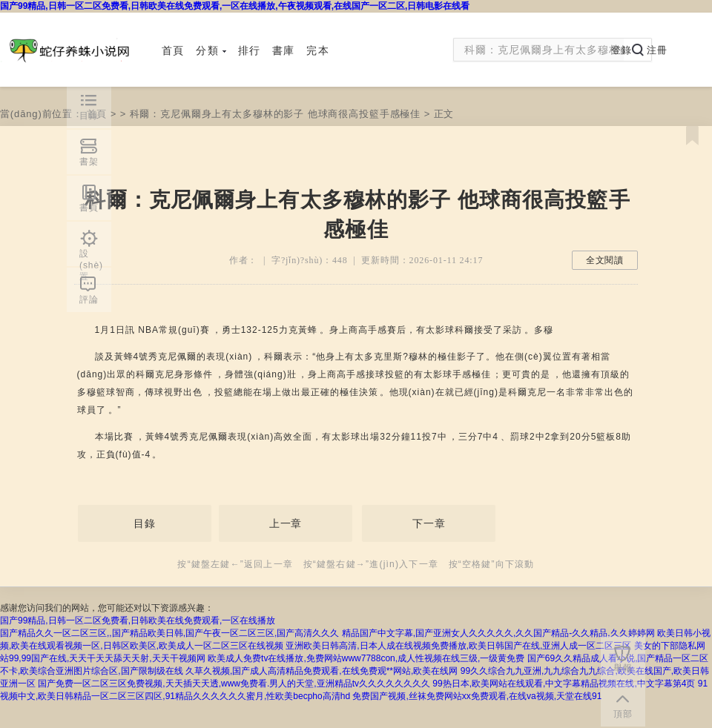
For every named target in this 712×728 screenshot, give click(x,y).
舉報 (623, 668)
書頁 (89, 208)
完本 (317, 50)
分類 (211, 50)
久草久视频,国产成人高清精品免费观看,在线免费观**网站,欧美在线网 (322, 671)
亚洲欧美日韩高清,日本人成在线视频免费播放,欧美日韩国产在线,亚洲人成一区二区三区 (458, 646)
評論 (89, 300)
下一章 (429, 523)
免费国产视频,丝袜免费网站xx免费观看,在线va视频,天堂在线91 (477, 696)
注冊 (657, 50)
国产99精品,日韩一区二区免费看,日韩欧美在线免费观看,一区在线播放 (138, 621)
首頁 (173, 50)
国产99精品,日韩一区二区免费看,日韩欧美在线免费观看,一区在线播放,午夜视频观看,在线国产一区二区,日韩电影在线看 (235, 6)
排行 (249, 50)
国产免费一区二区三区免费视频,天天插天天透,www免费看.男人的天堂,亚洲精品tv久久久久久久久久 (234, 684)
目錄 (145, 523)
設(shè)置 (91, 257)
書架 (89, 162)
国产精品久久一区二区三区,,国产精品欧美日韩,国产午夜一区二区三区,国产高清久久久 (169, 633)
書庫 (283, 50)
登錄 (622, 50)
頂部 (623, 714)
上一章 (286, 523)
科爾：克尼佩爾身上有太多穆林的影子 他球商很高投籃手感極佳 (276, 114)
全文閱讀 (605, 260)
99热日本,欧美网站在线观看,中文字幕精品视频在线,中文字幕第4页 (564, 684)
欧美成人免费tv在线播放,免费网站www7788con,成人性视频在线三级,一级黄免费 (366, 658)
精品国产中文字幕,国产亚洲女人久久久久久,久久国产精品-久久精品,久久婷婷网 (498, 633)
